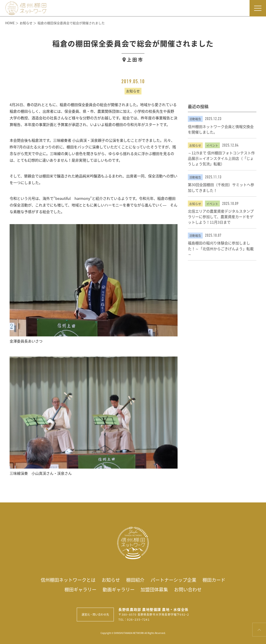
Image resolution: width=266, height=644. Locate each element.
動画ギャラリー (119, 589)
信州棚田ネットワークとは (68, 580)
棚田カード (214, 580)
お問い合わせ (188, 589)
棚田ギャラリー (80, 589)
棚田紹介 (135, 580)
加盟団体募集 (154, 589)
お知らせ (111, 580)
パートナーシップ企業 (173, 580)
